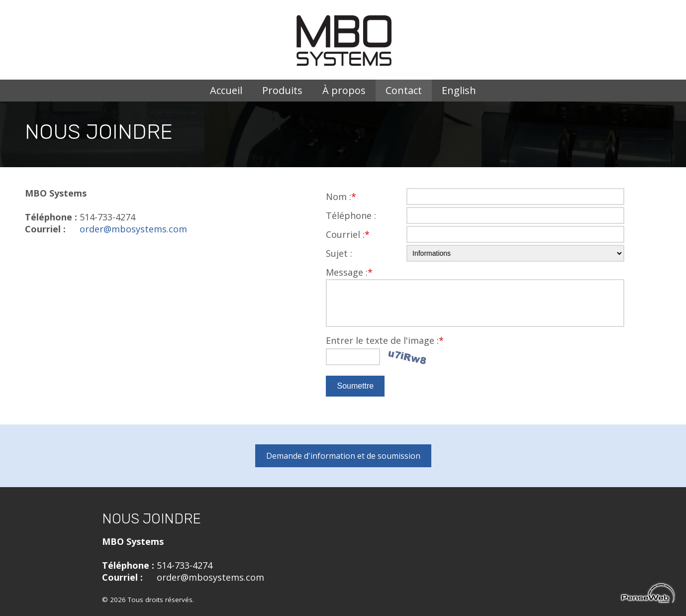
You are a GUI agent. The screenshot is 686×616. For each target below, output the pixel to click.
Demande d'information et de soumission (343, 456)
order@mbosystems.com (133, 229)
